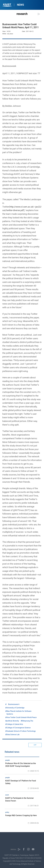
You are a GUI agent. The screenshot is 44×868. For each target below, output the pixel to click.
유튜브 (33, 849)
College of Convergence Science (18, 728)
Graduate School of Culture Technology (21, 731)
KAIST (7, 5)
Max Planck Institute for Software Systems (19, 713)
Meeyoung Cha (27, 721)
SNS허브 (13, 849)
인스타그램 (28, 849)
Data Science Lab (13, 735)
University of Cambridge (15, 708)
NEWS (20, 5)
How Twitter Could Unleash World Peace (22, 717)
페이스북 (24, 849)
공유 (39, 14)
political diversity (13, 721)
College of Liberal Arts (15, 724)
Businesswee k (13, 704)
